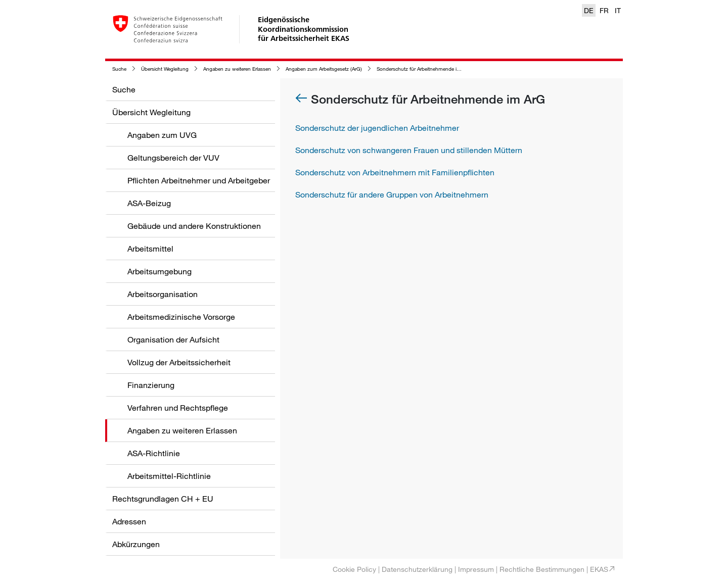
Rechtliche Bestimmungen (542, 569)
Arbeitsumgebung (160, 271)
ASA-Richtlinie (154, 453)
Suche (119, 69)
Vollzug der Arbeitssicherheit (179, 362)
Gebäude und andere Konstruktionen (194, 226)
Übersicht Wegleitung (165, 69)
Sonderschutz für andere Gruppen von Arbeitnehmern (392, 194)
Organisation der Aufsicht (173, 339)
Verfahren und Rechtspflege (178, 408)
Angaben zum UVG (162, 135)
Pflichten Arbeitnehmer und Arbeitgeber (199, 180)
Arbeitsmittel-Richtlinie (169, 476)
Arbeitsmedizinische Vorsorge (181, 317)
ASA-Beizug (149, 203)
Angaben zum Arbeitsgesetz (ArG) (324, 69)
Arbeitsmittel (150, 249)
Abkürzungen (136, 544)
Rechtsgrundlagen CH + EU (163, 499)
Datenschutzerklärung (417, 569)
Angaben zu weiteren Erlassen (237, 69)
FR (604, 10)
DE (589, 10)
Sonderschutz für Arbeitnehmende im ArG (424, 69)
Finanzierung (151, 385)
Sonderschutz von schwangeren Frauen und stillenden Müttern (409, 150)
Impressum (476, 569)
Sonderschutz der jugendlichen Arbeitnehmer (377, 128)
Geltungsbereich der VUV (173, 158)
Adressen (129, 521)
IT (618, 10)
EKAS (599, 569)
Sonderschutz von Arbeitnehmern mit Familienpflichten (395, 172)
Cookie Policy (354, 569)
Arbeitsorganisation (163, 294)
